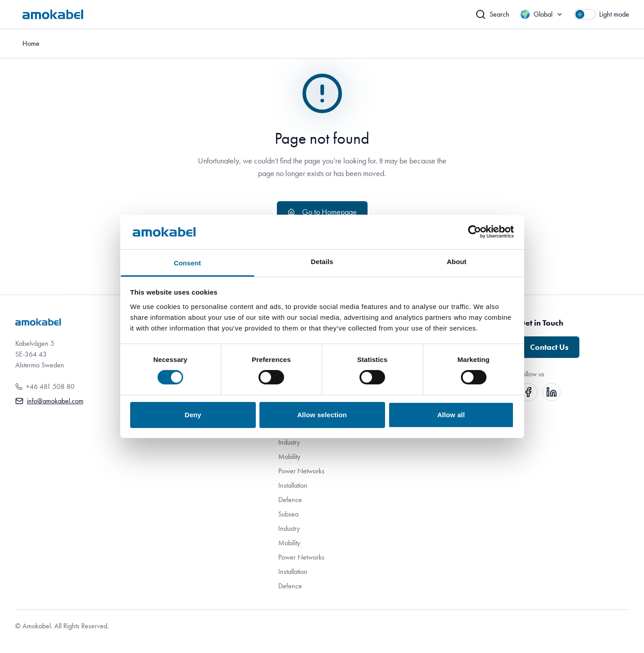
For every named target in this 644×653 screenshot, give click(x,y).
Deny (193, 415)
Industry (289, 442)
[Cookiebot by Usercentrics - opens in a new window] (475, 232)
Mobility (289, 457)
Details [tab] (322, 262)
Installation (293, 485)
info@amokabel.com (55, 401)
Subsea (288, 514)
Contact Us (549, 347)
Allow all (451, 415)
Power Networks (301, 471)
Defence (290, 500)
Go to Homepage (322, 212)
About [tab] (457, 262)
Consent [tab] (187, 263)
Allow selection (322, 415)
